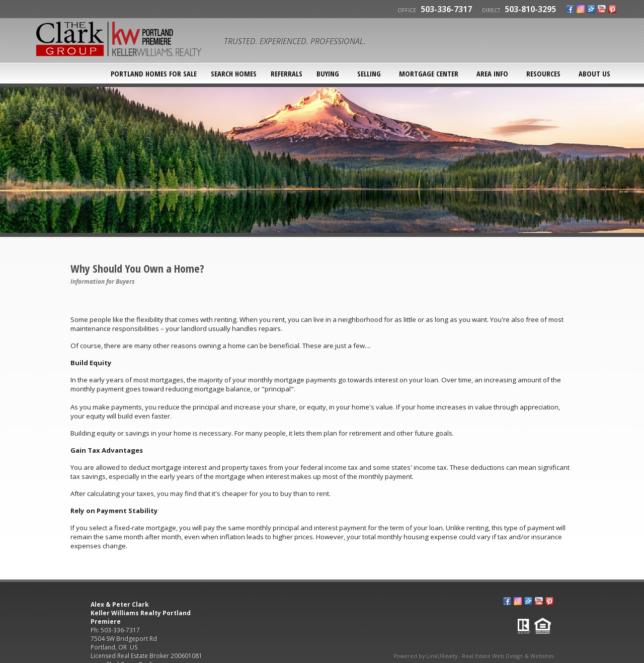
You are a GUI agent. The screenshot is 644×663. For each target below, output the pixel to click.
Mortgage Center (429, 73)
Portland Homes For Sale (154, 73)
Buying (328, 73)
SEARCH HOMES (234, 73)
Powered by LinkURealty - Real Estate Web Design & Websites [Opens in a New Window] (473, 656)
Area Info (492, 73)
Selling (369, 73)
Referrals (287, 73)
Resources (543, 73)
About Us (594, 73)
